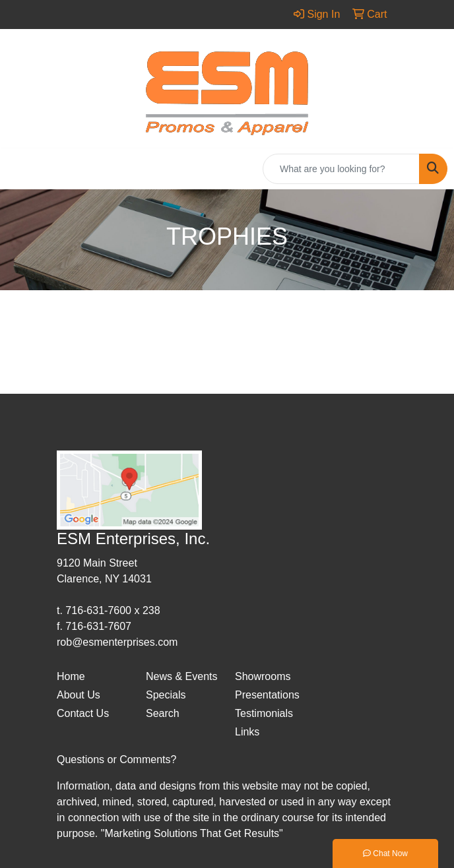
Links (247, 732)
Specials (166, 695)
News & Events (181, 676)
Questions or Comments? (116, 759)
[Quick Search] (341, 169)
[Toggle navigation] (20, 169)
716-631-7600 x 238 (113, 610)
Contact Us (83, 713)
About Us (79, 695)
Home (71, 676)
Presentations (267, 695)
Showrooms (263, 676)
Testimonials (264, 713)
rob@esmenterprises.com (117, 642)
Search (163, 713)
